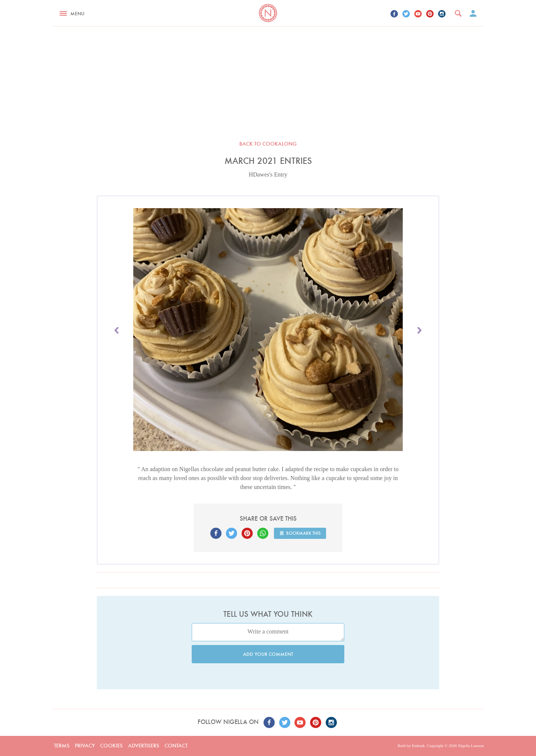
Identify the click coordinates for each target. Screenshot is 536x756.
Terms (62, 746)
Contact (176, 746)
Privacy (85, 746)
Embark (418, 746)
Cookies (111, 746)
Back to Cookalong (268, 144)
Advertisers (144, 746)
